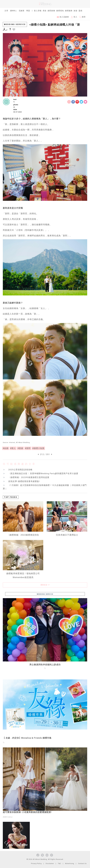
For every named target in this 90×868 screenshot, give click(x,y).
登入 (74, 17)
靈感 (80, 11)
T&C (59, 863)
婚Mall (13, 11)
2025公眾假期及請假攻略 (20, 470)
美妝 (45, 11)
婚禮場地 (60, 11)
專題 (28, 11)
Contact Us (82, 863)
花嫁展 (22, 11)
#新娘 (20, 448)
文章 (6, 11)
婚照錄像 (51, 11)
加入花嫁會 (63, 17)
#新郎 (28, 448)
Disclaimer (50, 863)
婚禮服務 (69, 11)
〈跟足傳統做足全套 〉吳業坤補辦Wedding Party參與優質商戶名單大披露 (43, 473)
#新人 (13, 448)
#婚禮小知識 (38, 448)
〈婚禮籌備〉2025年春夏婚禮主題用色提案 (29, 477)
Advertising (70, 863)
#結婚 (6, 448)
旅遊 (75, 11)
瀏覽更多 (45, 585)
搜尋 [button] (82, 17)
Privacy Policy (36, 863)
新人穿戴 (38, 11)
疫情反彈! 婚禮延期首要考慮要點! (24, 481)
